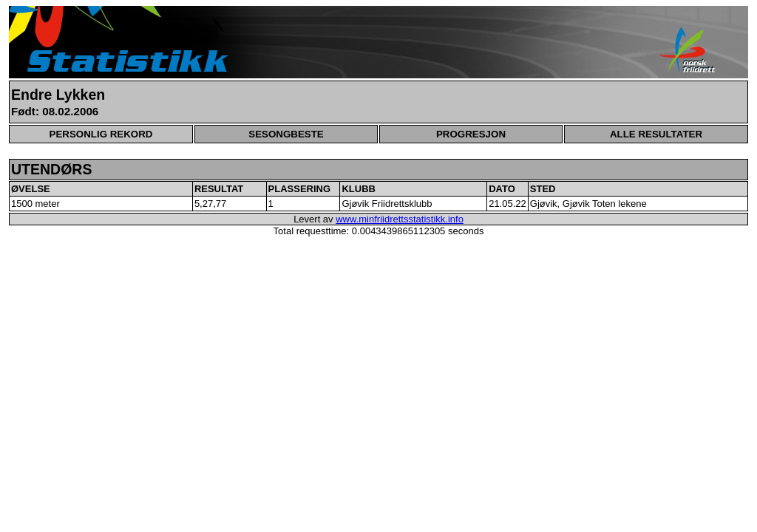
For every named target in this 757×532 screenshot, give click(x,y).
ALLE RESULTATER (656, 134)
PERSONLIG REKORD (101, 134)
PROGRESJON (471, 134)
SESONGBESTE (286, 134)
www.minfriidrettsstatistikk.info (400, 219)
